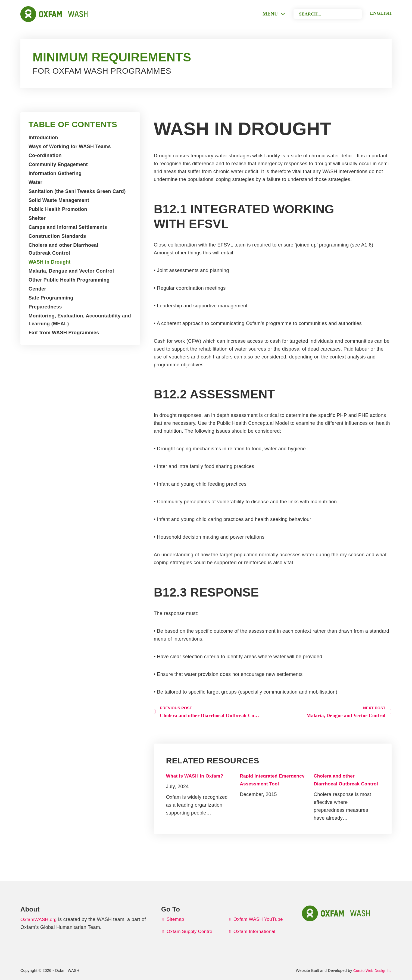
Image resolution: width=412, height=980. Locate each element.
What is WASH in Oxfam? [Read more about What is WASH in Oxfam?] (196, 776)
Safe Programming (51, 298)
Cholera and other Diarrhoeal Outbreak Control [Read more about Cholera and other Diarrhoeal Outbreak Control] (334, 784)
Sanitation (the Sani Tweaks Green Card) (77, 191)
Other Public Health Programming (69, 280)
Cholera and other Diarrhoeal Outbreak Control (63, 249)
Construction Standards (57, 236)
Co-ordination (45, 155)
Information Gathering (55, 173)
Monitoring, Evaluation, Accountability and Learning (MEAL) (80, 320)
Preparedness (45, 307)
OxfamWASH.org (40, 919)
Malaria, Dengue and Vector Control (71, 271)
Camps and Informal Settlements (68, 227)
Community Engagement (58, 164)
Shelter (37, 218)
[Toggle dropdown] (276, 14)
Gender (37, 289)
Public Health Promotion (58, 209)
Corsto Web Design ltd (372, 970)
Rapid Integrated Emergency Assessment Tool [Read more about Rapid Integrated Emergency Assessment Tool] (260, 784)
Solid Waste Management (59, 200)
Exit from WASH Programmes (64, 333)
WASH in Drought (49, 262)
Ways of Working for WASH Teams (70, 146)
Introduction (43, 138)
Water (35, 182)
